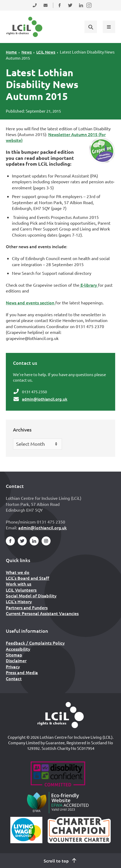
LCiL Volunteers (21, 590)
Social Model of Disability (31, 596)
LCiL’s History (19, 601)
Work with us (19, 584)
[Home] (61, 715)
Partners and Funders (27, 607)
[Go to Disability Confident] (58, 775)
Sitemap (14, 655)
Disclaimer (16, 660)
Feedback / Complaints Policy (35, 643)
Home (11, 52)
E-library (89, 285)
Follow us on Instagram (89, 9)
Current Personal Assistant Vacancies (42, 613)
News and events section (31, 303)
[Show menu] (109, 27)
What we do (18, 572)
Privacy (13, 666)
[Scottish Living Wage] (26, 830)
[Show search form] (91, 27)
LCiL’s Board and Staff (28, 578)
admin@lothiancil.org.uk (45, 399)
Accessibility (18, 649)
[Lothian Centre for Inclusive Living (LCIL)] (24, 27)
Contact (14, 678)
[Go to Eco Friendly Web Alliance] (58, 802)
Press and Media (22, 672)
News (27, 52)
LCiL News (46, 52)
